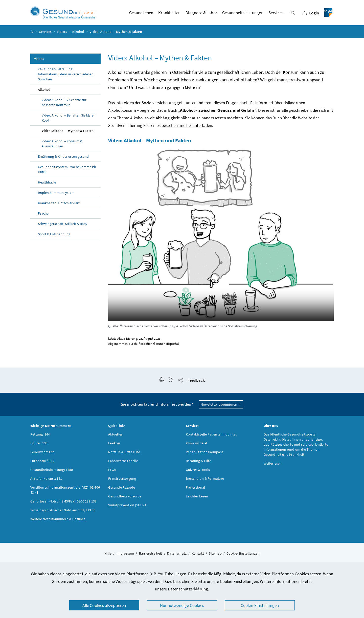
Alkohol (78, 34)
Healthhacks (47, 185)
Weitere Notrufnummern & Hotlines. (58, 521)
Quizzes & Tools (198, 472)
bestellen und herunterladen (187, 128)
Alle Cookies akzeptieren (104, 605)
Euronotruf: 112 (42, 463)
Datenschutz (177, 556)
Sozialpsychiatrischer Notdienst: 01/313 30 (63, 512)
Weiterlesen (273, 466)
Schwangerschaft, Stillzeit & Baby (63, 226)
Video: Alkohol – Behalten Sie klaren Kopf (69, 120)
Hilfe (108, 556)
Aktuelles (116, 437)
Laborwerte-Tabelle (123, 463)
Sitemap (215, 556)
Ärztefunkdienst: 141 (46, 481)
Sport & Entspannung (54, 236)
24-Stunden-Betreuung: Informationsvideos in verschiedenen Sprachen (66, 76)
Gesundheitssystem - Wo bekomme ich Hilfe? (67, 172)
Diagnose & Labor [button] (201, 14)
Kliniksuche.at (197, 445)
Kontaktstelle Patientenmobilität (211, 437)
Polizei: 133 (39, 445)
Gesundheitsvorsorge (125, 498)
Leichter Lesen (197, 498)
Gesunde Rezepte (122, 490)
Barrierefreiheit (151, 556)
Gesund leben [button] (141, 14)
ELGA (112, 472)
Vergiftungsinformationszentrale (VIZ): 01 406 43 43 (65, 492)
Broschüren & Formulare (205, 481)
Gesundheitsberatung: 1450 (52, 472)
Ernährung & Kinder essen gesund (64, 159)
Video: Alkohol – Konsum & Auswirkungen (62, 146)
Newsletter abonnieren (221, 407)
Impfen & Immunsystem (56, 195)
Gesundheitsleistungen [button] (243, 14)
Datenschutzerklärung (188, 589)
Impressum (125, 556)
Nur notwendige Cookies (182, 605)
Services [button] (276, 14)
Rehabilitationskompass (204, 454)
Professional (195, 490)
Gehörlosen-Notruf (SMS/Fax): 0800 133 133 (63, 503)
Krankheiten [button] (169, 14)
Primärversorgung (122, 481)
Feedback (196, 382)
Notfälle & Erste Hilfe (124, 454)
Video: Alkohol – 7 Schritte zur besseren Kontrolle (64, 105)
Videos (62, 34)
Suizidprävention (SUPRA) (128, 507)
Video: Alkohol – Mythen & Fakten (68, 133)
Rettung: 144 (40, 437)
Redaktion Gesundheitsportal (159, 346)
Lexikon (114, 445)
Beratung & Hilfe (198, 463)
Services (45, 34)
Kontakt (198, 556)
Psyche (43, 216)
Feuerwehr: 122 (42, 454)
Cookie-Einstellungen (239, 581)
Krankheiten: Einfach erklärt (59, 205)
